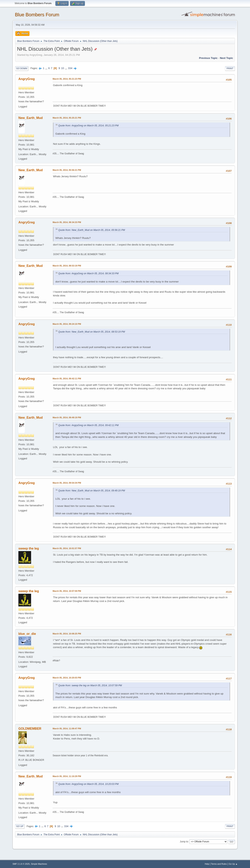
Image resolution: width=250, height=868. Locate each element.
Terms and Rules (219, 864)
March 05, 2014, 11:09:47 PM (67, 729)
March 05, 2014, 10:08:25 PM (67, 634)
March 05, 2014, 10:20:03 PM (67, 678)
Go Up (20, 826)
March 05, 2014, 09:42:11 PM (67, 379)
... (47, 68)
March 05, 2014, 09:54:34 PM (67, 483)
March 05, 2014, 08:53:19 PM (67, 266)
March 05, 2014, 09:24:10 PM (67, 324)
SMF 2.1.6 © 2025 (21, 864)
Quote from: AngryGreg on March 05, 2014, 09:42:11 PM (88, 425)
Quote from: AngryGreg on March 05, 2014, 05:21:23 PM (88, 126)
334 (70, 68)
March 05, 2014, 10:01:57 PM (67, 548)
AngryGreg (27, 79)
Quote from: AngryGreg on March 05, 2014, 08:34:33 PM (88, 273)
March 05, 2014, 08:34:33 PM (67, 222)
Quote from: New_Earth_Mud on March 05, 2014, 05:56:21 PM (92, 230)
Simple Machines (39, 864)
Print (230, 68)
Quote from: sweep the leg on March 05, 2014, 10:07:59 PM (90, 685)
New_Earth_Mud (31, 118)
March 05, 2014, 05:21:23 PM (67, 79)
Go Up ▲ (233, 864)
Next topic (226, 58)
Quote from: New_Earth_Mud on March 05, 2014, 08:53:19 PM (92, 332)
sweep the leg (29, 548)
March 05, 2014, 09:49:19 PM (67, 417)
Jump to (184, 842)
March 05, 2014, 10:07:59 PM (67, 591)
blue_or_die (27, 634)
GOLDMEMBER (30, 729)
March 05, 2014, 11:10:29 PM (67, 776)
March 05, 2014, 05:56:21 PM (67, 170)
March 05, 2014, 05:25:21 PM (67, 118)
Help (207, 864)
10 (62, 68)
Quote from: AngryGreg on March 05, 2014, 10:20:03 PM (88, 784)
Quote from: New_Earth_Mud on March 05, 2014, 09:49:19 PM (92, 491)
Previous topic (208, 58)
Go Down (22, 68)
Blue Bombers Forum (37, 15)
